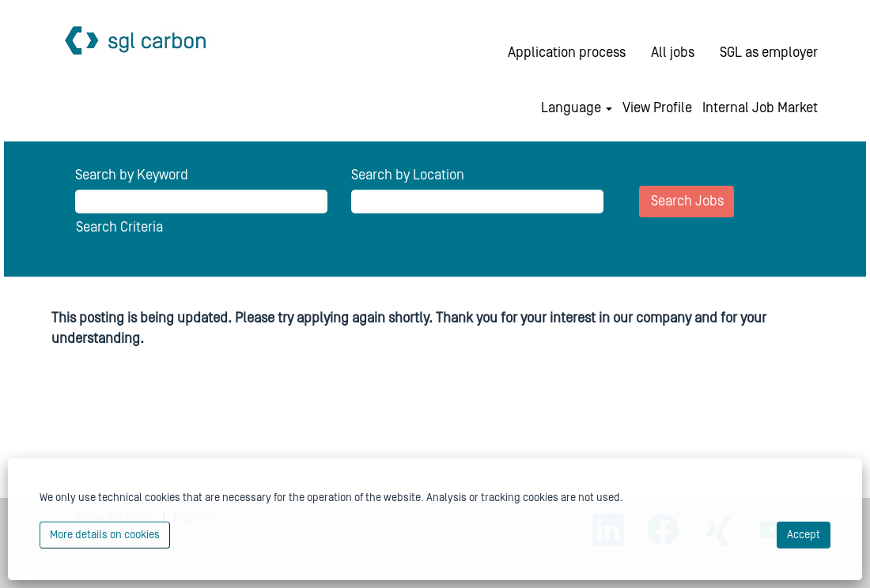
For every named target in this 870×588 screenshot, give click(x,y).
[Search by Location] (477, 202)
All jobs (673, 53)
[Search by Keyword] (201, 202)
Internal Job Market (760, 108)
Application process (567, 53)
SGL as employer (769, 53)
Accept (804, 535)
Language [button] (577, 108)
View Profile (657, 108)
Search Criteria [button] (119, 227)
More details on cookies (105, 535)
